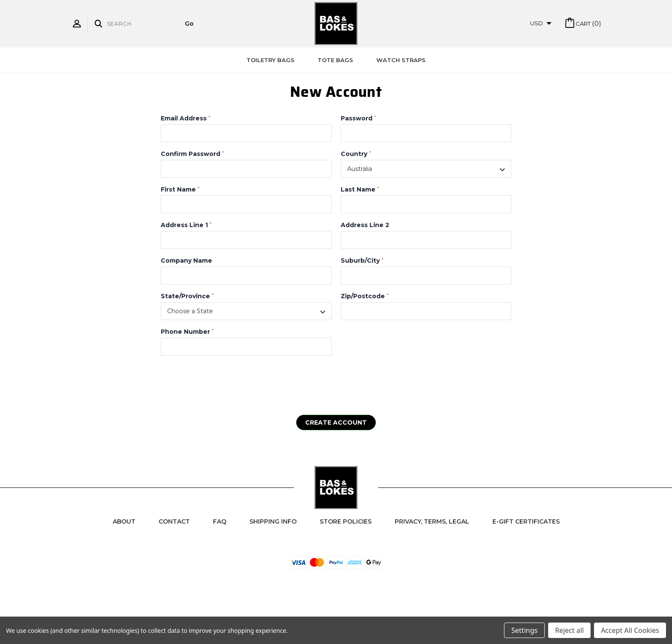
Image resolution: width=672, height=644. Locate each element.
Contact (174, 521)
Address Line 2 (365, 225)
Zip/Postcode (365, 296)
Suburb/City (362, 261)
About (124, 521)
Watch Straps (401, 60)
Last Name (360, 189)
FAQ (220, 521)
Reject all (569, 630)
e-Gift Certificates (526, 521)
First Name (180, 189)
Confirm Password (192, 154)
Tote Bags (335, 60)
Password (358, 118)
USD (541, 23)
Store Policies (346, 521)
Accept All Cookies (630, 630)
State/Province (187, 296)
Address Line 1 (186, 225)
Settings (524, 630)
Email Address (186, 118)
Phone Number (187, 332)
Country (356, 154)
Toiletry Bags (270, 60)
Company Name (186, 261)
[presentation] (226, 381)
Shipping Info (273, 521)
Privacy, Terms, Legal (432, 521)
